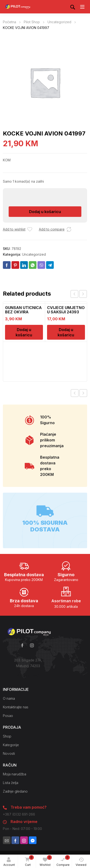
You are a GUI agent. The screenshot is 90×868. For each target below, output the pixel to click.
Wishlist (46, 861)
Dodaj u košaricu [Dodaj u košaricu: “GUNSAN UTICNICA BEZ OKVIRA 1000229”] (24, 332)
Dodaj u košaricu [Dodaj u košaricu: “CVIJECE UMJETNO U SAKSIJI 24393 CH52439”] (66, 332)
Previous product (75, 393)
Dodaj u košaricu (45, 212)
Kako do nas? (28, 675)
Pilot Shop (32, 22)
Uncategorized (59, 22)
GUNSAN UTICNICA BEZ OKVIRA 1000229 (23, 312)
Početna (9, 22)
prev (74, 294)
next (83, 294)
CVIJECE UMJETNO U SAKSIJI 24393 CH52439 (66, 312)
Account (9, 862)
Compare (63, 861)
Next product (83, 393)
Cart (28, 861)
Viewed (81, 862)
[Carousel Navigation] (79, 294)
